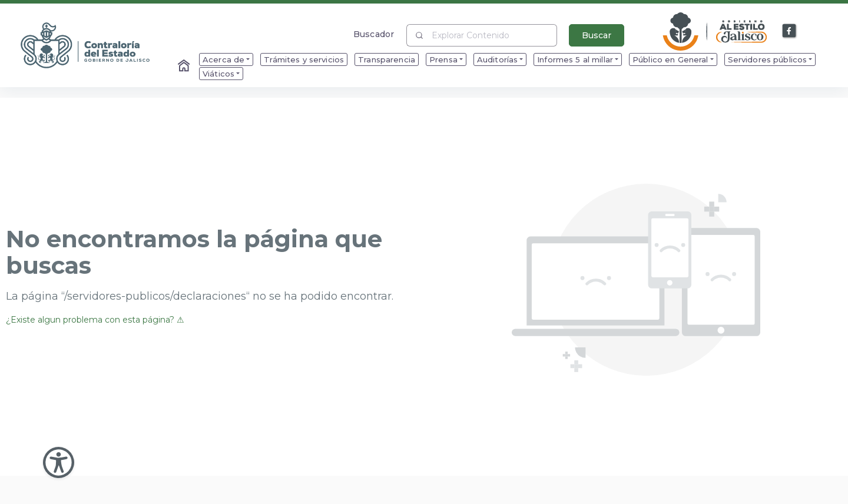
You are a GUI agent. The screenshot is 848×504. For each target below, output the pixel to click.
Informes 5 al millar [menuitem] (575, 59)
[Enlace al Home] (185, 67)
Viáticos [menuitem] (218, 74)
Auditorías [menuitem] (497, 59)
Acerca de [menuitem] (223, 59)
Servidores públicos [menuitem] (768, 59)
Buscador (374, 34)
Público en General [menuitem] (670, 59)
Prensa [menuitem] (443, 59)
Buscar (597, 35)
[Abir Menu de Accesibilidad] (59, 462)
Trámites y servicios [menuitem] (304, 59)
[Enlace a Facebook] (790, 31)
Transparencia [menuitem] (387, 59)
